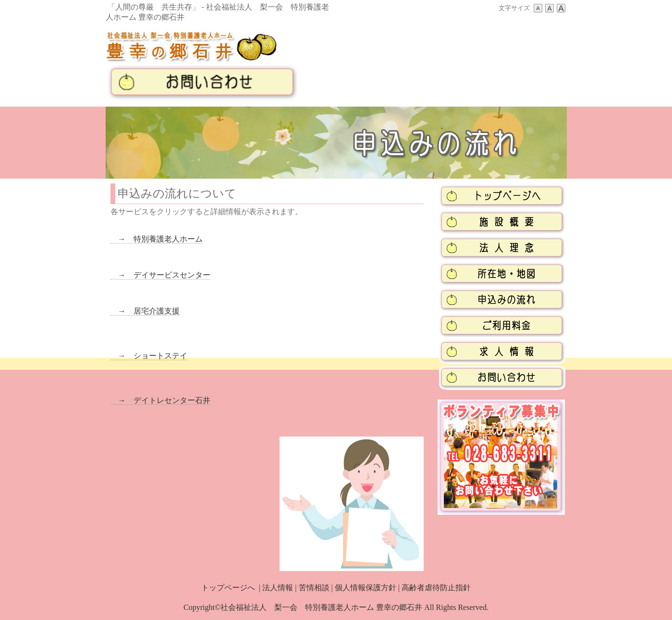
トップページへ (228, 588)
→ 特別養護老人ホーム (157, 239)
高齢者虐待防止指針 (436, 588)
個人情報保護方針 (366, 588)
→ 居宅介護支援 (145, 311)
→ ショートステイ (149, 356)
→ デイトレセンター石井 (160, 400)
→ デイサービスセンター (160, 275)
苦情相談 (314, 588)
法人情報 (278, 588)
